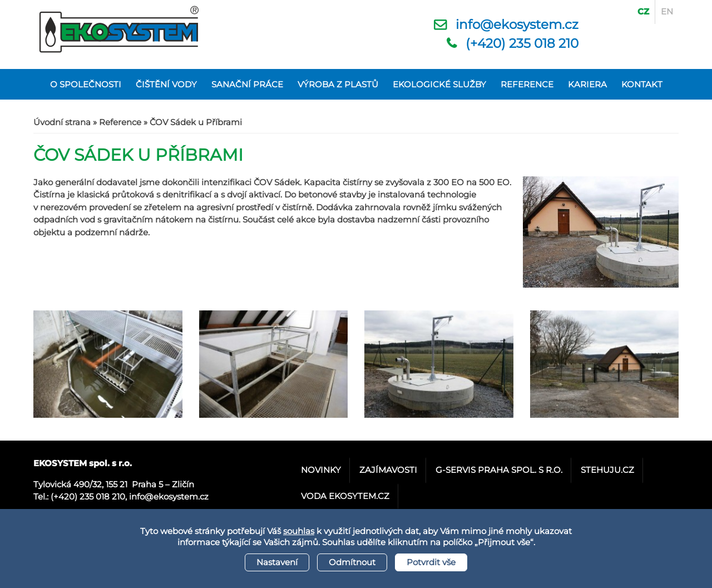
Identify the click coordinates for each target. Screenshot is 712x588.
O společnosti (86, 84)
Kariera (587, 84)
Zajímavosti (388, 470)
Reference (527, 84)
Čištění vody (166, 84)
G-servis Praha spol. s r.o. (499, 470)
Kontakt (642, 84)
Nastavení (277, 562)
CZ (643, 11)
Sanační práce (247, 84)
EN (667, 11)
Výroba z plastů (338, 84)
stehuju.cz (607, 470)
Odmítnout (352, 562)
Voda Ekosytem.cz (345, 496)
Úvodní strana (62, 122)
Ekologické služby (439, 84)
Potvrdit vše (431, 562)
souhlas (299, 531)
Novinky (321, 470)
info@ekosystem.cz (517, 24)
